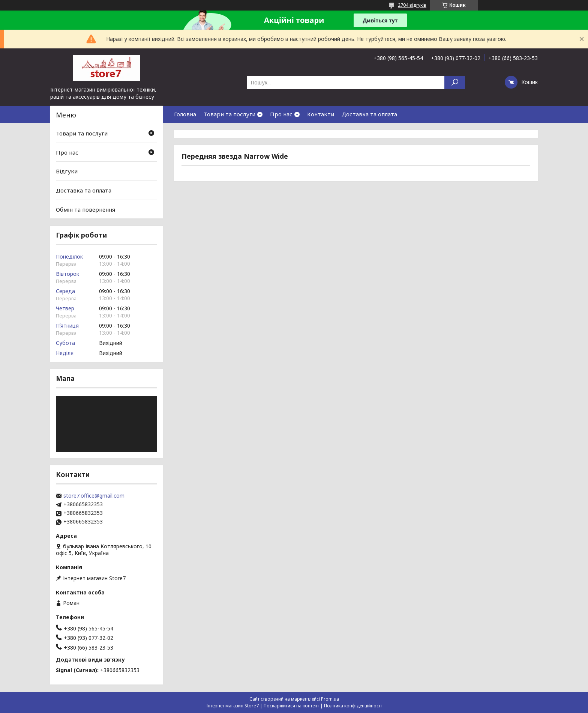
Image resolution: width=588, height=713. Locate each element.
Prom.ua (330, 699)
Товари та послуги (229, 114)
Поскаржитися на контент (291, 706)
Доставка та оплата (369, 114)
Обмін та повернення (85, 209)
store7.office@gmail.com (94, 496)
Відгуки (67, 171)
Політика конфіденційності (353, 706)
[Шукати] (455, 82)
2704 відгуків (412, 5)
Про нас (281, 114)
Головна (185, 114)
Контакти (321, 114)
